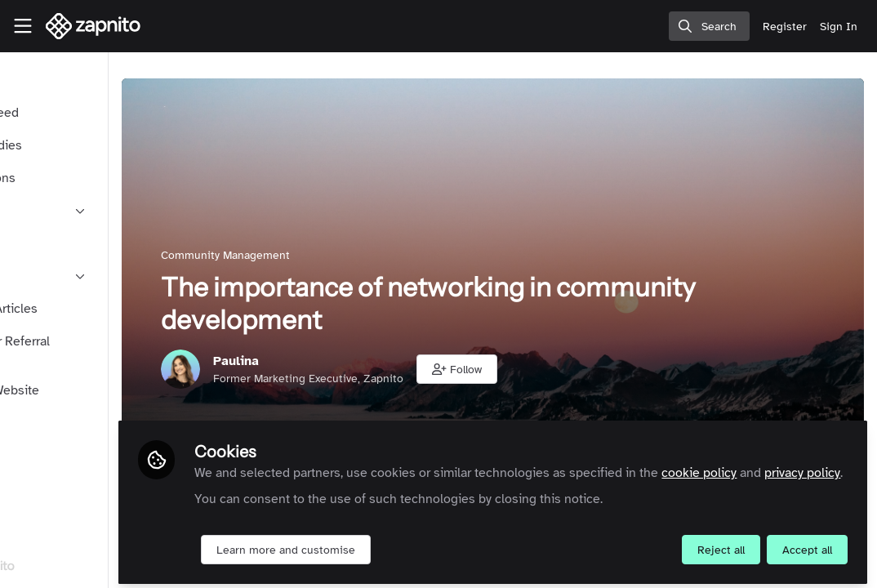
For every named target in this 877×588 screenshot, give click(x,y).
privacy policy (357, 467)
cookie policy (799, 448)
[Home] (93, 26)
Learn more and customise (386, 544)
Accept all (807, 544)
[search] (709, 26)
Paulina (336, 361)
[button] (557, 369)
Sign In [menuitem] (839, 27)
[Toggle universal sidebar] (23, 26)
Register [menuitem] (785, 27)
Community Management (326, 255)
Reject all (721, 544)
